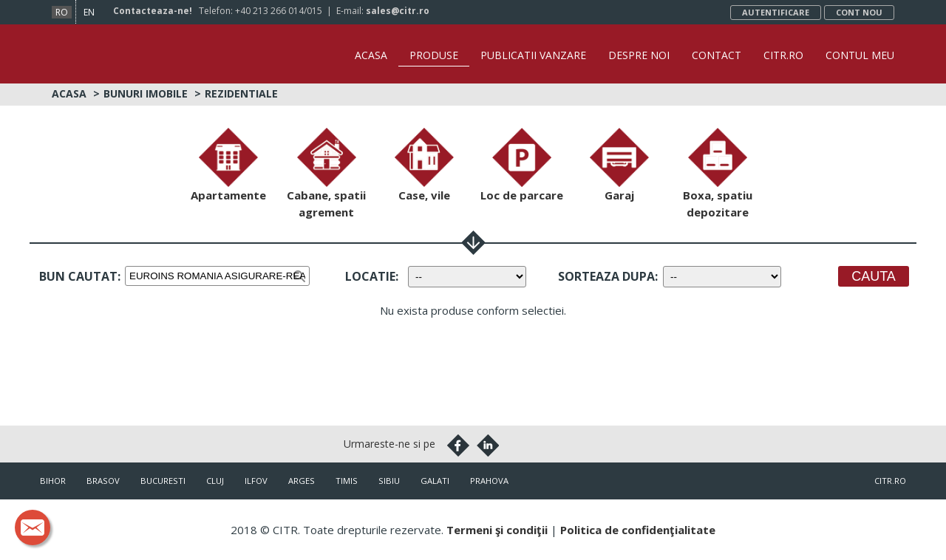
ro (62, 12)
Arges (302, 481)
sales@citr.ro (398, 11)
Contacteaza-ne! (153, 11)
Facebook (458, 445)
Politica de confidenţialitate (638, 530)
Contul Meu (860, 55)
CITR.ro (783, 55)
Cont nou (859, 12)
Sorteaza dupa (606, 276)
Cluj (215, 481)
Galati (435, 481)
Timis (347, 481)
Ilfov (256, 481)
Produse (434, 55)
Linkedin (488, 445)
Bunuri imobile (146, 93)
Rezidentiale (241, 93)
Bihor (53, 481)
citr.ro (890, 481)
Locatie (370, 276)
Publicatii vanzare (533, 55)
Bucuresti (163, 481)
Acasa (371, 55)
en (89, 12)
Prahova (489, 481)
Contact (717, 55)
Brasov (103, 481)
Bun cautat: (80, 276)
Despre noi (639, 55)
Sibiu (389, 481)
